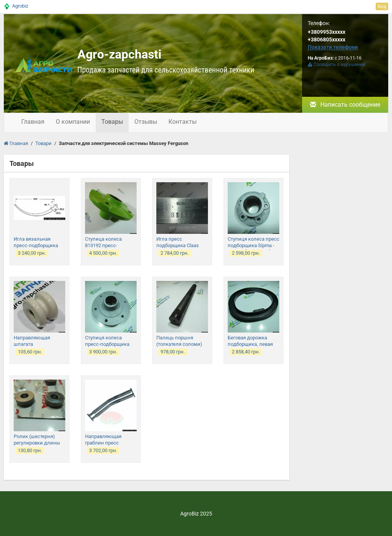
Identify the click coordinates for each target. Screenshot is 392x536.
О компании (73, 122)
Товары (112, 122)
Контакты (183, 122)
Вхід (382, 6)
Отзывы (146, 122)
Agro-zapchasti (119, 54)
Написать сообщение (345, 105)
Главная (33, 122)
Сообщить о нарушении (336, 65)
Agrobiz (20, 6)
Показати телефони (333, 47)
